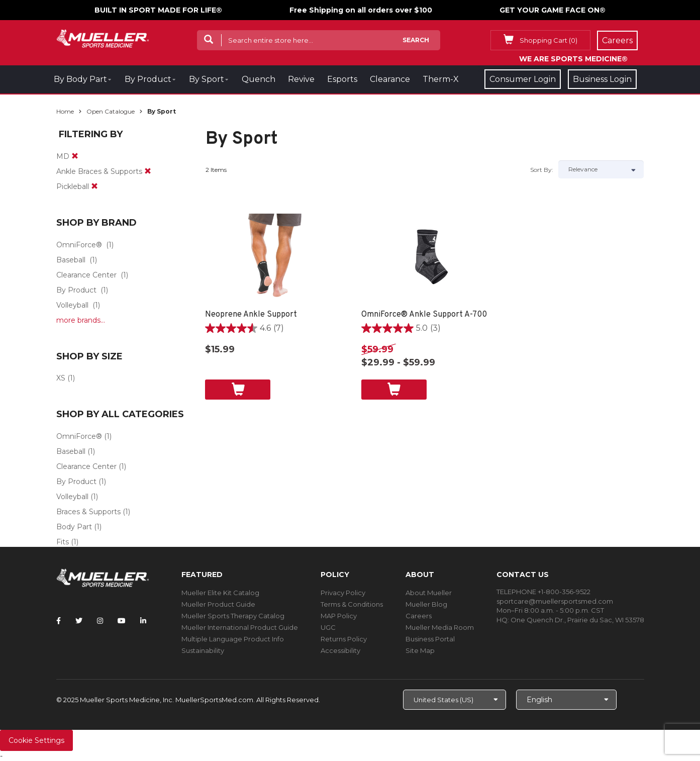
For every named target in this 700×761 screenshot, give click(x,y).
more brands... (81, 320)
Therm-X (441, 79)
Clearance (390, 79)
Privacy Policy (343, 593)
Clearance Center (86, 275)
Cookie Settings (36, 740)
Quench (259, 79)
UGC (328, 627)
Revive (301, 79)
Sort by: (542, 170)
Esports (342, 79)
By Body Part (80, 79)
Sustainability (203, 650)
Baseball (71, 260)
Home (65, 111)
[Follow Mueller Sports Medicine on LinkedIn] (143, 621)
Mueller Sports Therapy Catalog (233, 616)
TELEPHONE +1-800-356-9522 (543, 592)
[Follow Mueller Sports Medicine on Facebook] (59, 621)
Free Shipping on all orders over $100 (361, 10)
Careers (419, 616)
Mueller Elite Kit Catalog (220, 593)
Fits (63, 542)
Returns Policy (344, 639)
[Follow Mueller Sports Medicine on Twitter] (79, 621)
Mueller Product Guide (218, 604)
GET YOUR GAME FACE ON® (553, 10)
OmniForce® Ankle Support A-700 (424, 315)
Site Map (420, 650)
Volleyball (72, 305)
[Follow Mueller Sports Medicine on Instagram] (100, 621)
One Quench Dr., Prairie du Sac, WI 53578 (577, 620)
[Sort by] (601, 169)
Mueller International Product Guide (240, 627)
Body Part (74, 527)
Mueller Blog (426, 604)
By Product (148, 79)
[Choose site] (455, 700)
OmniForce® (79, 245)
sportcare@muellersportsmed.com (555, 601)
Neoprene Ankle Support (251, 315)
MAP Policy (339, 616)
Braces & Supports (88, 512)
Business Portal (430, 639)
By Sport (207, 79)
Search (416, 40)
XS (61, 378)
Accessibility (340, 650)
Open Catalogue (111, 111)
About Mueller (429, 593)
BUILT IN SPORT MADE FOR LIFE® (158, 10)
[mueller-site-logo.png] (103, 37)
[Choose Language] (566, 700)
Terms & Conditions (352, 604)
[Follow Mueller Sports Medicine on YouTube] (122, 621)
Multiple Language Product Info (233, 639)
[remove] (75, 156)
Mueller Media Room (440, 627)
